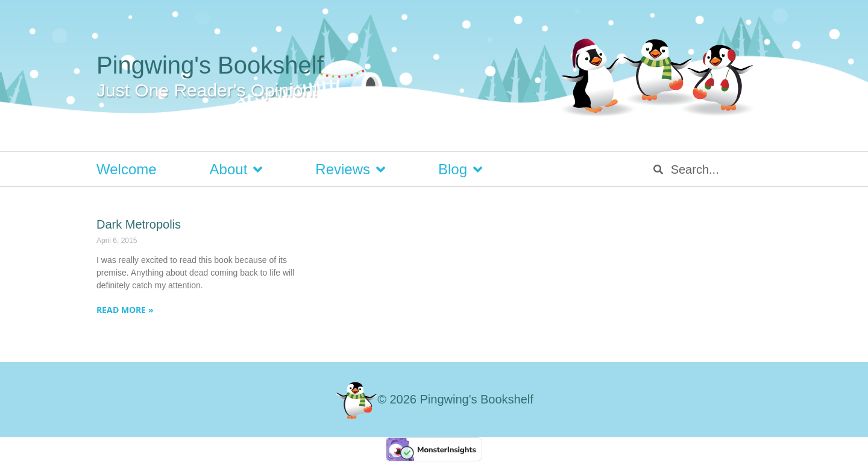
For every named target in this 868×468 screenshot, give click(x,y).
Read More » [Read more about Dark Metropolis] (125, 310)
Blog (460, 169)
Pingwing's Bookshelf (210, 65)
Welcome (127, 169)
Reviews (350, 169)
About (236, 169)
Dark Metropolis (139, 224)
